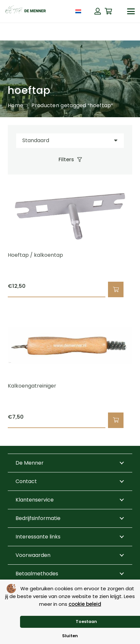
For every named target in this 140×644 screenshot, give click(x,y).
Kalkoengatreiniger (32, 385)
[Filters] (70, 160)
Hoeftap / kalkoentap (35, 255)
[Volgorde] (70, 141)
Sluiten (70, 636)
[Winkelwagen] (109, 11)
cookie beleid (85, 604)
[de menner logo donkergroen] (26, 11)
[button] (131, 11)
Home (16, 105)
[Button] (98, 11)
